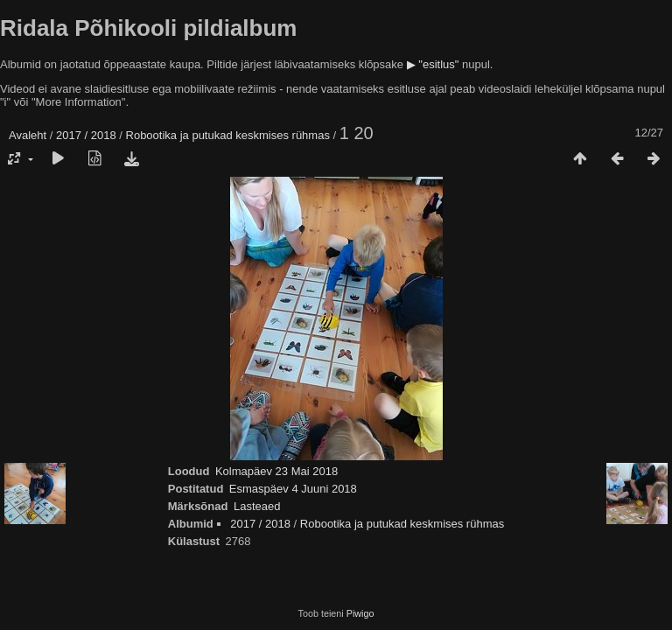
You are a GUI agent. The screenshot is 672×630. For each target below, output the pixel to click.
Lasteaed (257, 506)
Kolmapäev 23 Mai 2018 (276, 471)
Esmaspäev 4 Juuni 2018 (293, 489)
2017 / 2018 (86, 135)
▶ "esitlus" (433, 64)
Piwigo (360, 613)
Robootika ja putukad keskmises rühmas (228, 135)
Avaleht (28, 135)
